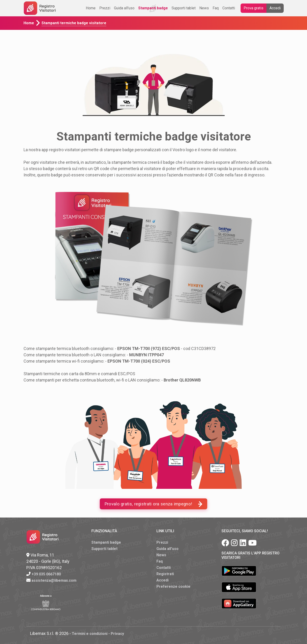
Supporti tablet (184, 8)
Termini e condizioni (90, 634)
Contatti (229, 8)
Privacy (117, 634)
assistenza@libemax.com (54, 580)
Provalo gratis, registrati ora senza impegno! (154, 504)
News (204, 8)
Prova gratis (254, 8)
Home (91, 8)
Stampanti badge (153, 8)
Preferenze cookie (173, 586)
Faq (216, 8)
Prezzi (105, 8)
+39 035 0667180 (46, 574)
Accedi (275, 8)
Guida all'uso (124, 8)
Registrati (165, 574)
